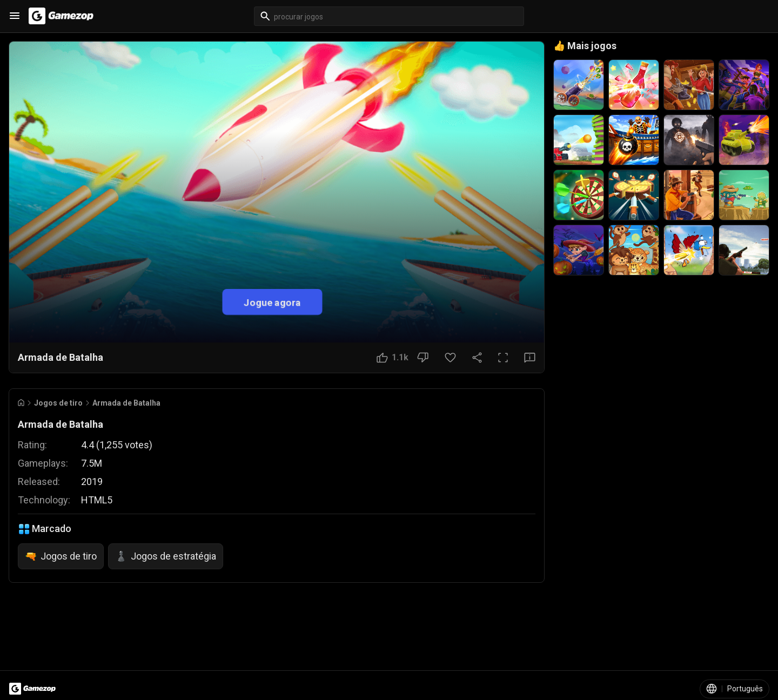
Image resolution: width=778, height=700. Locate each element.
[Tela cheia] (503, 358)
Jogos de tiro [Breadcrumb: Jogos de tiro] (58, 403)
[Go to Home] (21, 403)
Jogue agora (272, 302)
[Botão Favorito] (450, 358)
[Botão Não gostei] (423, 358)
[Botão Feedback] (530, 358)
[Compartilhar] (477, 358)
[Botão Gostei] (393, 358)
